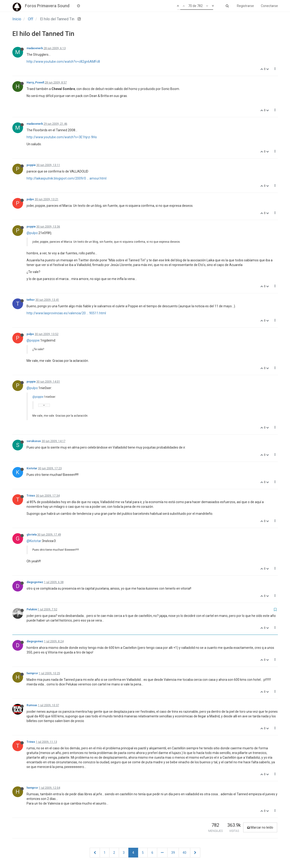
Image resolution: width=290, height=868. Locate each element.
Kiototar (32, 468)
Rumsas (32, 705)
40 (184, 853)
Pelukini (32, 609)
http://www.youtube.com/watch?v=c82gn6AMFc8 (63, 62)
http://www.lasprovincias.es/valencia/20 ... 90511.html (66, 313)
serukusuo (34, 441)
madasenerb (35, 48)
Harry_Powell (35, 83)
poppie (31, 165)
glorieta (32, 535)
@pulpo (32, 233)
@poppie (33, 340)
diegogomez (35, 582)
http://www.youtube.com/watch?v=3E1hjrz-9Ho (62, 137)
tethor (31, 300)
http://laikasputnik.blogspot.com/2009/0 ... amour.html (67, 178)
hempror (32, 673)
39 (173, 853)
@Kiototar (34, 541)
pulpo (30, 199)
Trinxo (31, 496)
